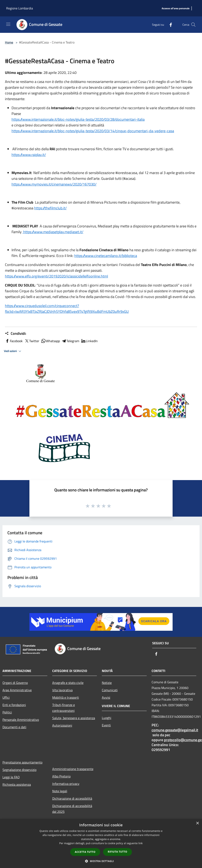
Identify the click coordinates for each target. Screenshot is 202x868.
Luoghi (107, 718)
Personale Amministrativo (21, 720)
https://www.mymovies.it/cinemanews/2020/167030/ (54, 184)
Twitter (32, 341)
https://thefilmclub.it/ (50, 208)
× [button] (197, 823)
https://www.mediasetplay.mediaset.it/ (53, 232)
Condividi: (16, 334)
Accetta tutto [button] (85, 852)
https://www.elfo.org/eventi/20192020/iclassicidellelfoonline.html (56, 276)
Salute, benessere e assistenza (74, 718)
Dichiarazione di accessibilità (72, 798)
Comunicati (110, 690)
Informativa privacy (66, 784)
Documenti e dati (14, 727)
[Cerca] (193, 25)
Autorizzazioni (62, 725)
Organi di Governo (15, 683)
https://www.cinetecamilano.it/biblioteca (106, 256)
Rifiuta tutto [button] (118, 852)
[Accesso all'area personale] (176, 9)
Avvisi (106, 697)
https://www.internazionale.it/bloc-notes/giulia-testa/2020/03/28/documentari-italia (78, 119)
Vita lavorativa (62, 690)
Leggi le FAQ (11, 777)
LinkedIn (89, 341)
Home (9, 42)
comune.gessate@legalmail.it (175, 730)
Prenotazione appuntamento (22, 762)
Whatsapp (50, 341)
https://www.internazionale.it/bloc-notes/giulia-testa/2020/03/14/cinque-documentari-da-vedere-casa (93, 131)
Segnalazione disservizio (19, 770)
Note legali (60, 791)
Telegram (70, 341)
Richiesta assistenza (17, 784)
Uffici (6, 697)
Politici (7, 712)
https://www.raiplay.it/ (29, 155)
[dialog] (101, 843)
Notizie (107, 683)
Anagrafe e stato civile (68, 683)
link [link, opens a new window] (141, 843)
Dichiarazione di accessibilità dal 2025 (72, 809)
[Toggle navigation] (8, 24)
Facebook (14, 341)
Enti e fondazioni (14, 705)
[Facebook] (169, 25)
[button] (101, 861)
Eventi (106, 725)
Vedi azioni (13, 351)
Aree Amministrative (17, 690)
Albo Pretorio (61, 776)
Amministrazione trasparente (73, 769)
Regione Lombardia (20, 8)
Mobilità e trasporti (66, 697)
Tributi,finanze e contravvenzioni (64, 708)
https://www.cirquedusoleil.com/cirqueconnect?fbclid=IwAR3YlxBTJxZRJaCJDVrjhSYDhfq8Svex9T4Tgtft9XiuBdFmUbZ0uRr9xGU (67, 309)
